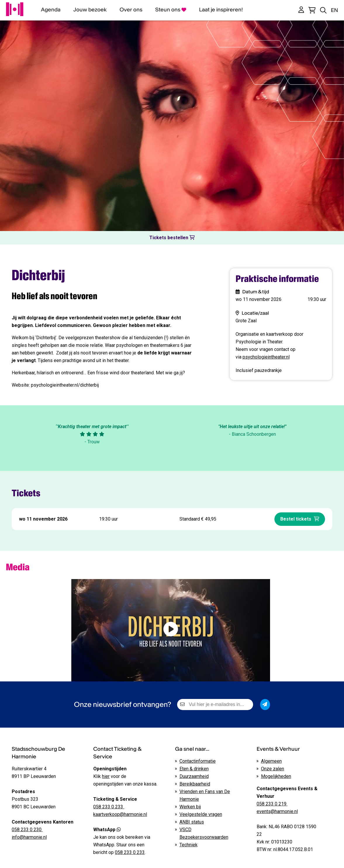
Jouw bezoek (90, 10)
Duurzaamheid (194, 776)
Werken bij (190, 807)
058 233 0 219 (272, 804)
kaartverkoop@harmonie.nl (120, 814)
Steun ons (171, 10)
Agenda (51, 10)
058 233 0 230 (27, 830)
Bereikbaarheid (195, 784)
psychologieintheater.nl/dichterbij (65, 385)
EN (335, 10)
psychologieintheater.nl (266, 357)
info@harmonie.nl (29, 837)
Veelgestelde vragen (201, 814)
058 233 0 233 (130, 852)
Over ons (131, 10)
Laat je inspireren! (221, 10)
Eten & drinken (194, 769)
